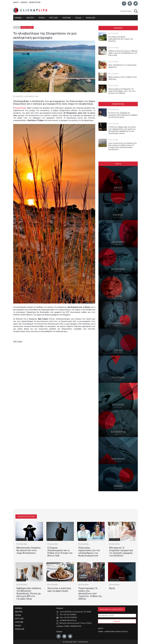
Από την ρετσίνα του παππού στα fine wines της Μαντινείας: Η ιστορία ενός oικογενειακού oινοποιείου (122, 146)
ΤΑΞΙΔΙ (78, 18)
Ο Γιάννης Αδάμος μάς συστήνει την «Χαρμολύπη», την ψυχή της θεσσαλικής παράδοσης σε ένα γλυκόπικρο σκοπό (122, 130)
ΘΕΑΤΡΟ (30, 18)
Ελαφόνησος (21, 108)
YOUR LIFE (90, 18)
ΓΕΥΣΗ (41, 18)
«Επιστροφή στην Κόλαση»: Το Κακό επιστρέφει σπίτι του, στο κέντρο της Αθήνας (122, 91)
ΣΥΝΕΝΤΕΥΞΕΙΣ (118, 104)
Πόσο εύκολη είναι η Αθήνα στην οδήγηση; (123, 78)
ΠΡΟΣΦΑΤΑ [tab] (118, 28)
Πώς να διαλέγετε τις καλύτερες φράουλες (122, 66)
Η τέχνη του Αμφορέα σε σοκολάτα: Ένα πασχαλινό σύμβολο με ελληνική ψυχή (123, 115)
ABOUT (16, 2)
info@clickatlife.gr (68, 620)
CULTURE (66, 18)
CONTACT (24, 2)
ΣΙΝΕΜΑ (18, 18)
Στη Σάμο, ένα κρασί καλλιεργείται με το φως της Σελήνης (121, 39)
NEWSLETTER (35, 2)
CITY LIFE (53, 18)
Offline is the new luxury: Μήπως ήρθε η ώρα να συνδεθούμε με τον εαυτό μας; (123, 53)
